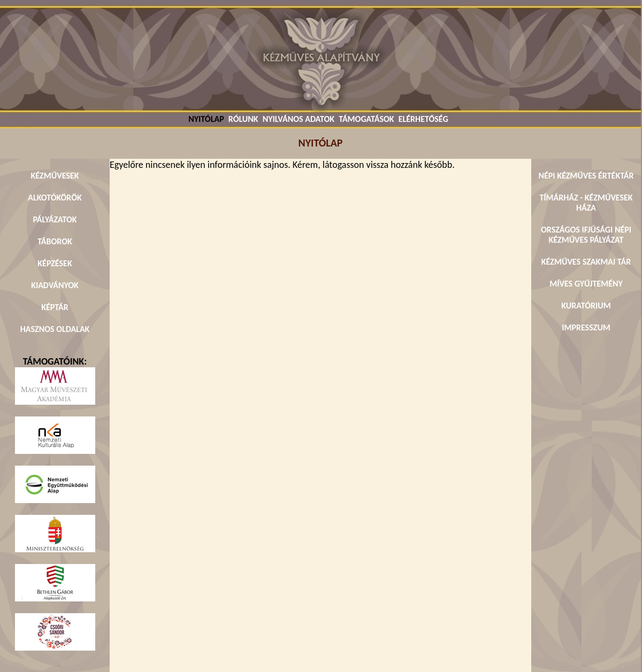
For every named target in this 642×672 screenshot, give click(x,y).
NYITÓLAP (206, 119)
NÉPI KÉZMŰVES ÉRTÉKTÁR (586, 176)
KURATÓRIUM (586, 306)
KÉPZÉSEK (55, 263)
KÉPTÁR (55, 307)
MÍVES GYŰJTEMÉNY (586, 284)
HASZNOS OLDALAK (55, 329)
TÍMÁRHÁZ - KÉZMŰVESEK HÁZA (586, 203)
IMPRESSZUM (586, 327)
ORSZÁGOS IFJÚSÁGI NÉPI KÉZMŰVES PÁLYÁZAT (586, 235)
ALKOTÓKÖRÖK (55, 198)
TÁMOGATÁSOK (366, 119)
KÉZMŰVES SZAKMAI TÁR (586, 262)
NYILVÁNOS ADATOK (299, 119)
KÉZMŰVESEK (55, 176)
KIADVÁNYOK (55, 285)
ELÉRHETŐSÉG (423, 119)
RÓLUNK (243, 119)
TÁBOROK (55, 241)
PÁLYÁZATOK (55, 219)
